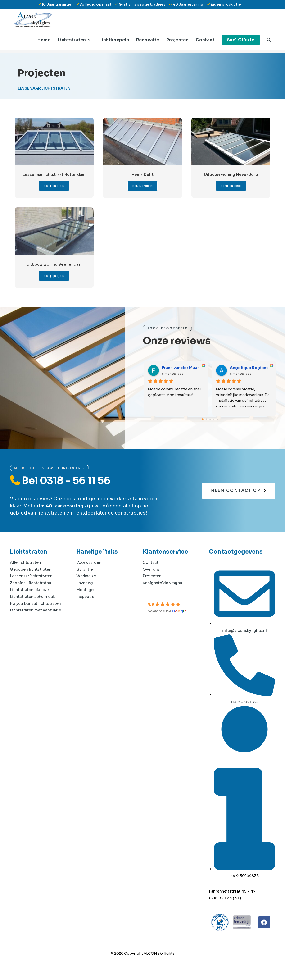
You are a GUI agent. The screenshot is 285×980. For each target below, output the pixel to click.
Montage (85, 600)
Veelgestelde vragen (162, 593)
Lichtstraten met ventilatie (36, 620)
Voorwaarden (89, 572)
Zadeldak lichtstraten (31, 593)
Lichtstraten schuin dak (32, 607)
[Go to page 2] (210, 429)
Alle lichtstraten (25, 572)
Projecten (152, 586)
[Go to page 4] (218, 429)
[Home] (20, 55)
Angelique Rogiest (249, 378)
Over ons (151, 579)
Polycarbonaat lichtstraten (35, 613)
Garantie (85, 579)
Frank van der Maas (181, 378)
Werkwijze (86, 586)
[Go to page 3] (214, 429)
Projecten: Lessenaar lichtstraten (93, 55)
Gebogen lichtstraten (31, 579)
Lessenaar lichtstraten (31, 586)
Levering (85, 593)
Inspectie (85, 607)
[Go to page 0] (203, 429)
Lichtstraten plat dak (30, 600)
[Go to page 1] (206, 429)
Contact (151, 572)
